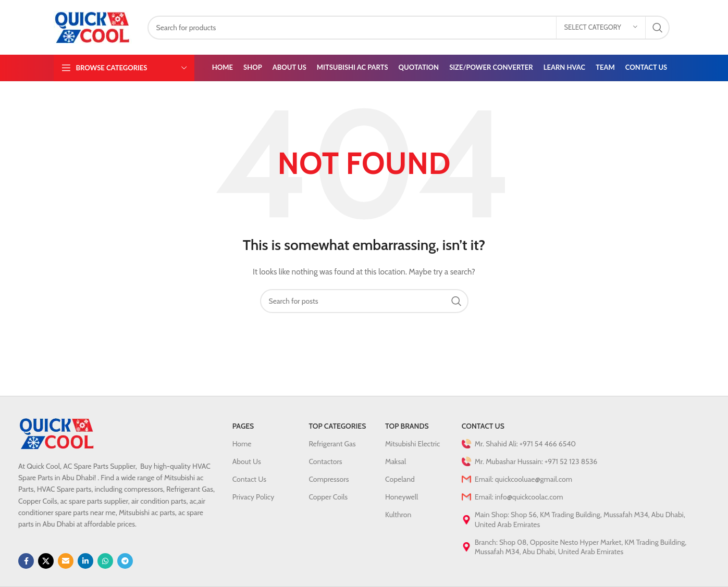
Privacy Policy (254, 497)
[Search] (409, 28)
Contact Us (249, 479)
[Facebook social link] (26, 561)
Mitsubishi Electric (412, 444)
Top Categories (337, 426)
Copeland (400, 479)
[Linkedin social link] (85, 561)
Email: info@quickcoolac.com (513, 497)
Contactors (325, 461)
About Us (247, 461)
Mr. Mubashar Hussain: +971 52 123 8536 (529, 461)
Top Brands (407, 426)
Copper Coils (328, 497)
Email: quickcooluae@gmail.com (517, 479)
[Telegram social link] (125, 561)
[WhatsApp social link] (105, 561)
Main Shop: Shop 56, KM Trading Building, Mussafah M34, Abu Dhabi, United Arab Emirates (573, 519)
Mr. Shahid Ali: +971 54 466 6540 (519, 444)
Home (242, 444)
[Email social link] (66, 561)
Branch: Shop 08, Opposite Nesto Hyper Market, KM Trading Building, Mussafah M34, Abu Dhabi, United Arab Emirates (574, 547)
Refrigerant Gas (332, 444)
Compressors (329, 479)
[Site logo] (93, 27)
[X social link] (46, 561)
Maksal (396, 461)
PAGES (243, 426)
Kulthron (398, 515)
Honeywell (402, 497)
